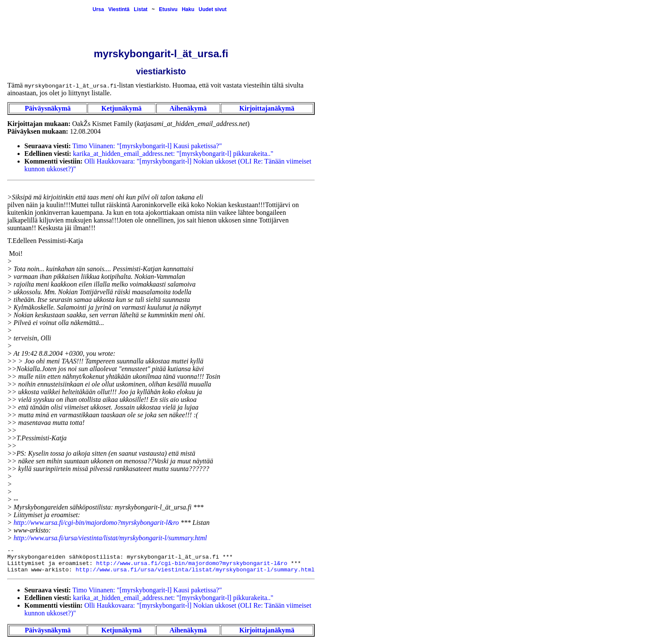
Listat (141, 9)
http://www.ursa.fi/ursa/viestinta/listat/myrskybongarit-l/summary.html (110, 538)
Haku (188, 9)
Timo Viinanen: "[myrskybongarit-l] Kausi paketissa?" (147, 146)
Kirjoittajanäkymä (267, 108)
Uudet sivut (212, 9)
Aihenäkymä (188, 108)
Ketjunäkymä (121, 108)
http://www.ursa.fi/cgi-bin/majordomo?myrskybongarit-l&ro (96, 523)
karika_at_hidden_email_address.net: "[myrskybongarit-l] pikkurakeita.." (173, 154)
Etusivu (168, 9)
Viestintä (119, 9)
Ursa (98, 9)
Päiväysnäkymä (48, 108)
